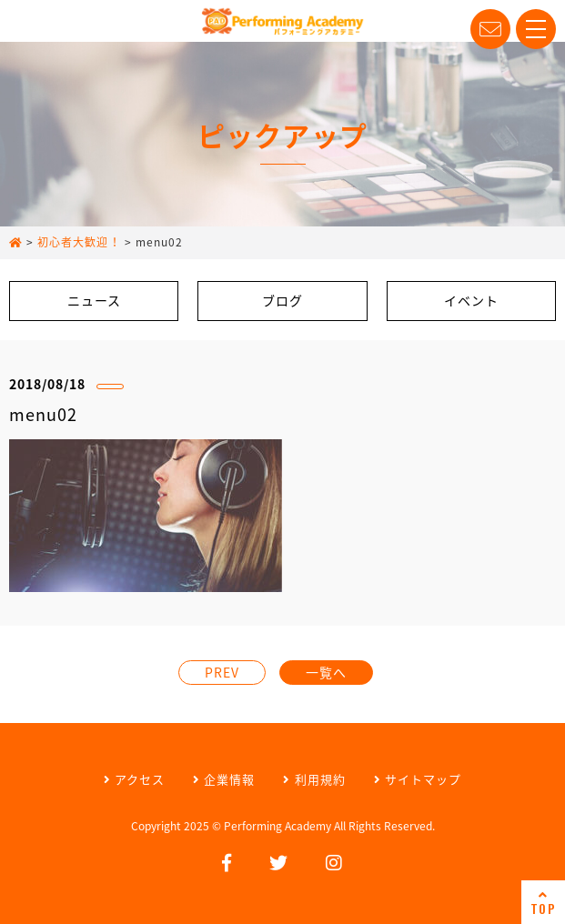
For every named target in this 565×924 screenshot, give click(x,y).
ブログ (282, 300)
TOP (543, 903)
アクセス (134, 779)
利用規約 (314, 779)
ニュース (94, 300)
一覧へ (326, 672)
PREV (222, 672)
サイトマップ (418, 779)
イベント (471, 300)
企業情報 (224, 779)
